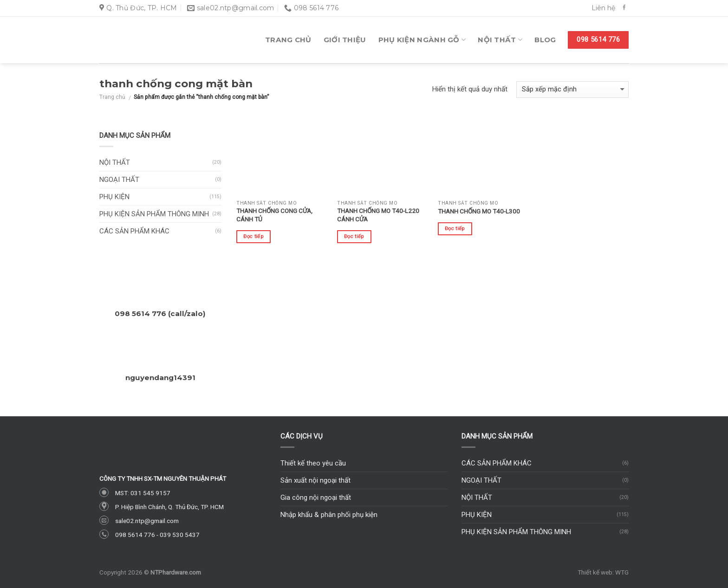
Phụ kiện (114, 197)
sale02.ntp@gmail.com (147, 521)
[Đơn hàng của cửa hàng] (572, 90)
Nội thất (500, 40)
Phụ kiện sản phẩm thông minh (154, 214)
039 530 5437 (180, 535)
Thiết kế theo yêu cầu (313, 463)
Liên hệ (603, 8)
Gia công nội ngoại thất (316, 498)
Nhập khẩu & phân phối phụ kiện (329, 515)
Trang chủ (288, 40)
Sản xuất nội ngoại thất (315, 480)
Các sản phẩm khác (134, 231)
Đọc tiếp (253, 236)
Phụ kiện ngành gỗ (422, 40)
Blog (545, 40)
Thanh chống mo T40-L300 (479, 211)
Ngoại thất (119, 180)
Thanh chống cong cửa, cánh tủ (274, 215)
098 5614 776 (135, 535)
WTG (622, 572)
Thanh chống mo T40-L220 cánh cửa (378, 215)
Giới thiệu (345, 40)
